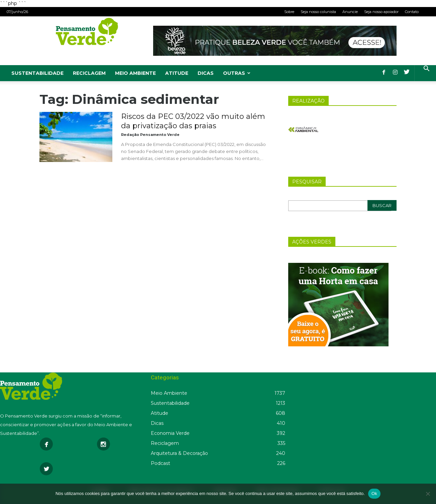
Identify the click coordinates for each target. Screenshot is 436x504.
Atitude (177, 73)
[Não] (428, 494)
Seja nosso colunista (318, 12)
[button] (426, 69)
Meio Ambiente (135, 73)
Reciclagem (89, 73)
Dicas (206, 73)
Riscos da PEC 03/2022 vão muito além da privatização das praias (193, 121)
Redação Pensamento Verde (150, 135)
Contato (412, 12)
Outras (237, 73)
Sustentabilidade (37, 73)
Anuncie (350, 12)
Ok (374, 493)
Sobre (289, 12)
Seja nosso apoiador (381, 12)
